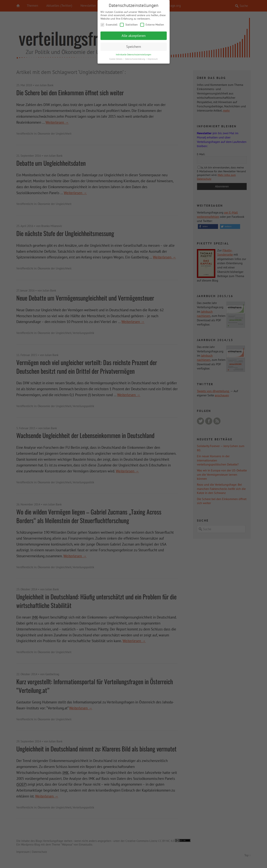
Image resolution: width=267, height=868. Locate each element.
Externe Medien (152, 24)
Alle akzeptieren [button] (134, 35)
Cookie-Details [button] (116, 58)
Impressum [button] (153, 58)
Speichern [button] (134, 46)
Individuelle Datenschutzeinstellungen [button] (133, 54)
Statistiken (129, 24)
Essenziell (109, 24)
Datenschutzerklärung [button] (135, 58)
